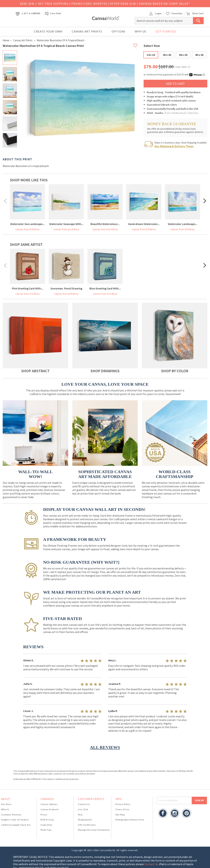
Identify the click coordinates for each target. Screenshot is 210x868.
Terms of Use (122, 809)
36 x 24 (183, 55)
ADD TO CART (175, 84)
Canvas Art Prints (87, 31)
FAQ (80, 815)
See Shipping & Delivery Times (174, 146)
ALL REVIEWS (105, 747)
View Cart (195, 13)
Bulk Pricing (47, 820)
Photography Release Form (130, 820)
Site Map (120, 815)
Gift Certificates (87, 825)
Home (6, 40)
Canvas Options (49, 804)
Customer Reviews (11, 815)
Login (155, 13)
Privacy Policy (123, 804)
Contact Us (84, 804)
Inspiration (46, 825)
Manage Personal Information (94, 830)
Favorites (177, 13)
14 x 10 (151, 55)
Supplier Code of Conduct (15, 820)
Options (118, 31)
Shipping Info (85, 820)
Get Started (166, 31)
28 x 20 (167, 55)
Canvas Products (50, 809)
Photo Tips (46, 830)
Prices (44, 815)
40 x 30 (199, 55)
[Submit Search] (198, 21)
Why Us (140, 31)
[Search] (169, 21)
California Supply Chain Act (16, 825)
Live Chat (53, 13)
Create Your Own (48, 31)
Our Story (6, 804)
